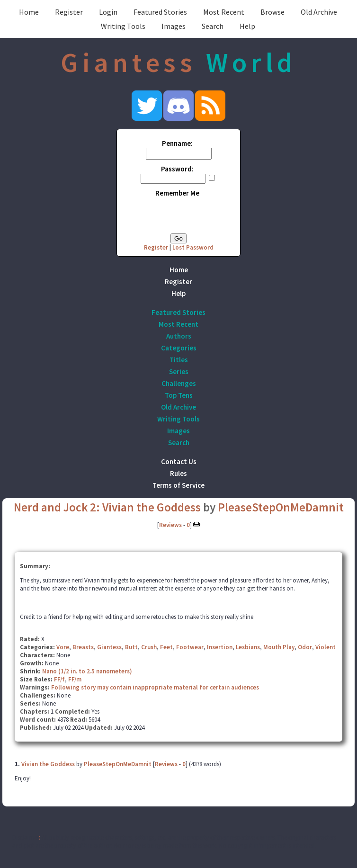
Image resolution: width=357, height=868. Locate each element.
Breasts (83, 647)
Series (179, 371)
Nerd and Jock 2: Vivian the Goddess (107, 507)
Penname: (177, 143)
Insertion (220, 647)
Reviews (170, 525)
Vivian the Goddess (48, 764)
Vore (63, 647)
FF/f (59, 679)
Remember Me (177, 193)
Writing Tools (123, 26)
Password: (177, 169)
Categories (179, 348)
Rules (178, 473)
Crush (149, 647)
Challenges (179, 383)
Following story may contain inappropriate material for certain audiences (155, 687)
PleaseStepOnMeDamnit (281, 507)
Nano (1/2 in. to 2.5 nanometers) (87, 671)
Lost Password (193, 247)
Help (247, 26)
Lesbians (248, 647)
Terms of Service (178, 485)
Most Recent (224, 12)
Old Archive (319, 12)
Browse (272, 12)
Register (69, 12)
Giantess (109, 647)
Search (213, 26)
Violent (326, 647)
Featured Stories (160, 12)
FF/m (75, 679)
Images (174, 26)
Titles (179, 360)
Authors (179, 336)
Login (108, 12)
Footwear (190, 647)
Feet (166, 647)
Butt (131, 647)
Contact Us (179, 461)
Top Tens (179, 395)
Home (29, 12)
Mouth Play (279, 647)
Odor (305, 647)
